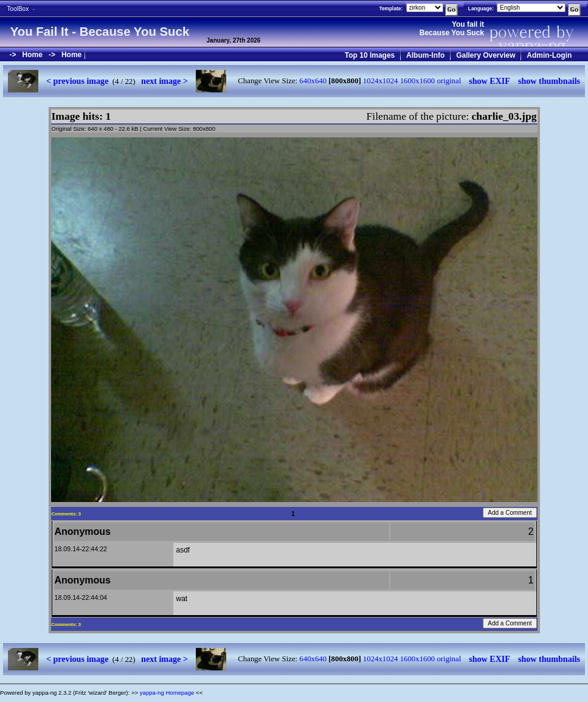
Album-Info (425, 55)
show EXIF (489, 81)
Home (33, 55)
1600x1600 (418, 81)
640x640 (313, 81)
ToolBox (18, 9)
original (449, 81)
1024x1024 (381, 81)
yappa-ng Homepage (167, 693)
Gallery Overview (486, 55)
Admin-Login (549, 55)
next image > (164, 81)
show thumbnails (549, 81)
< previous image (77, 81)
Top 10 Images (370, 55)
